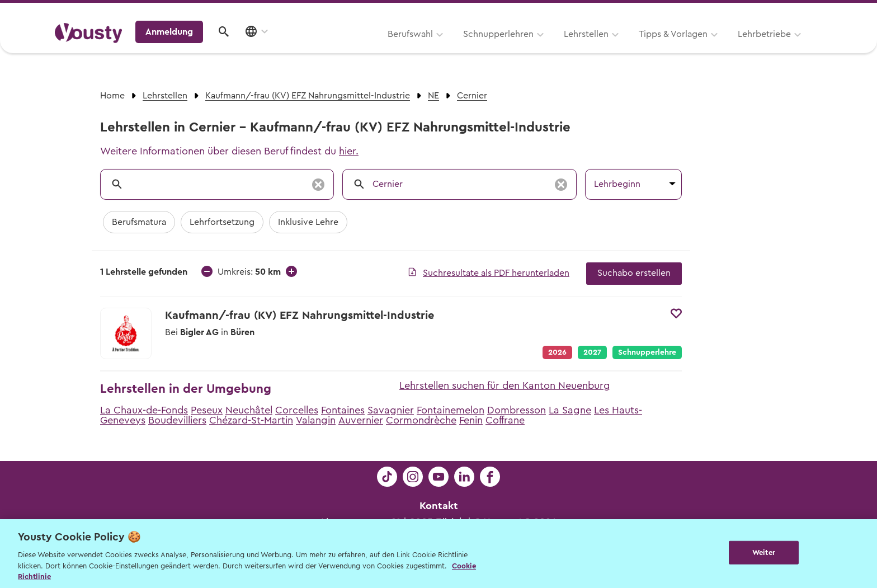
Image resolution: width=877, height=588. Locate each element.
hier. (349, 151)
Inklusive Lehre (308, 222)
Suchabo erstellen (634, 273)
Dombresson (517, 410)
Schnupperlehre (647, 352)
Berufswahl (268, 49)
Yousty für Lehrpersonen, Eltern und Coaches (614, 12)
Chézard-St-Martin (251, 420)
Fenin (471, 420)
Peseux (207, 410)
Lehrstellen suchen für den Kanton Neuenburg (505, 385)
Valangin (316, 420)
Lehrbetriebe (622, 49)
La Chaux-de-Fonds (144, 410)
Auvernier (361, 420)
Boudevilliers (177, 420)
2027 (592, 352)
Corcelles (297, 410)
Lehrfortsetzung (222, 222)
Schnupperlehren (356, 49)
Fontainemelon (451, 410)
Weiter (764, 552)
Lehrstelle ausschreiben (774, 12)
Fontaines (343, 410)
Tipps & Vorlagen (531, 49)
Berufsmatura (139, 222)
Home (112, 96)
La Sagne (570, 410)
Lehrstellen (444, 49)
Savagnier (391, 410)
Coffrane (505, 420)
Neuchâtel (249, 410)
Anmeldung (725, 48)
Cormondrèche (421, 420)
